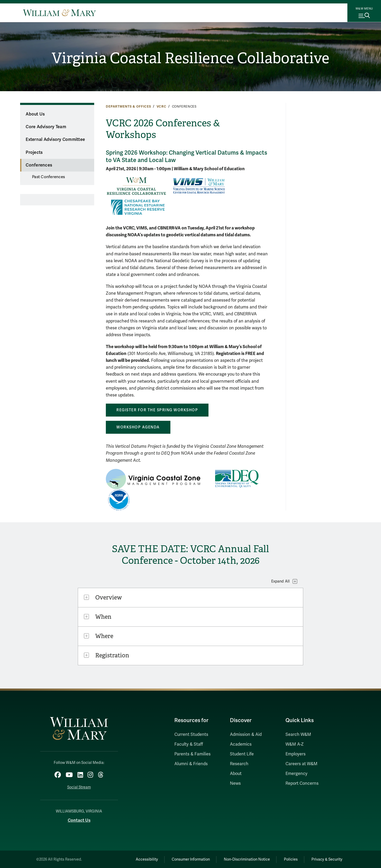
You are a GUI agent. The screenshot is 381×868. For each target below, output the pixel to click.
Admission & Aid (246, 735)
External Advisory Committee (55, 140)
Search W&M (298, 735)
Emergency (296, 774)
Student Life (242, 754)
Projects (34, 153)
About (236, 774)
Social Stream (79, 787)
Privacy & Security (326, 859)
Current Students (191, 735)
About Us (35, 114)
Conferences (39, 165)
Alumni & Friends (191, 764)
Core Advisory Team (46, 127)
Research (239, 764)
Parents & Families (192, 754)
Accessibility (140, 859)
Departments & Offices (128, 107)
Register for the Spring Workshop (157, 410)
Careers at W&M (301, 764)
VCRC (162, 107)
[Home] (59, 13)
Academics (241, 744)
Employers (296, 754)
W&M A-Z (295, 744)
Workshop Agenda (138, 427)
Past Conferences (48, 177)
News (235, 783)
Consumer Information (185, 859)
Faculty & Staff (189, 744)
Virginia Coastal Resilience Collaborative (191, 58)
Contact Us (79, 819)
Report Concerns (302, 783)
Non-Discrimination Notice (243, 859)
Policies (288, 859)
